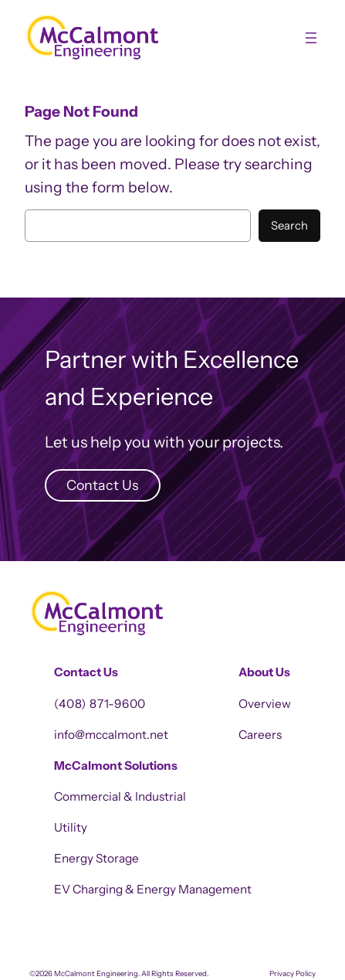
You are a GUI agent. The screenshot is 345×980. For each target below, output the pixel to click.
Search (289, 226)
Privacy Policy (293, 973)
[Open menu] (311, 38)
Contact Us (102, 485)
